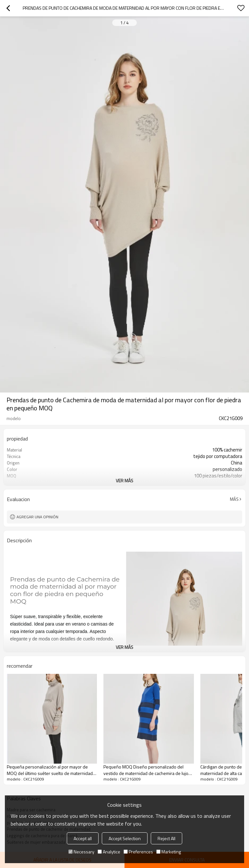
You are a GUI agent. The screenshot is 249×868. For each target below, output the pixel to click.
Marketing (169, 852)
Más (234, 499)
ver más (124, 481)
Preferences (138, 852)
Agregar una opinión (37, 517)
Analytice (109, 852)
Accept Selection (125, 838)
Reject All (166, 838)
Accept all (83, 838)
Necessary (81, 852)
